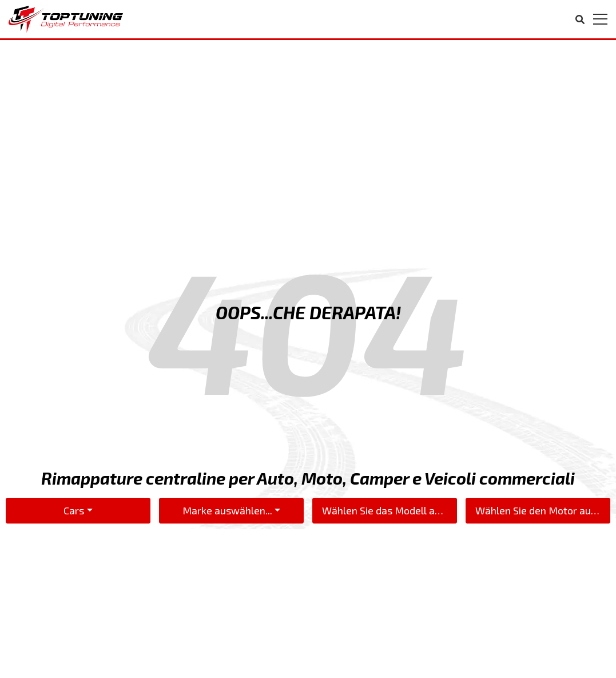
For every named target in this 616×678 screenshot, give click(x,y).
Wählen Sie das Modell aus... (387, 510)
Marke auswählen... (227, 510)
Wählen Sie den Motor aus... (540, 510)
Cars (74, 510)
